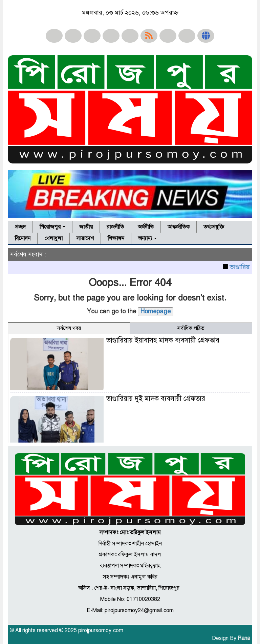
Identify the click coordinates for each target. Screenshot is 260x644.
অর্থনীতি (146, 227)
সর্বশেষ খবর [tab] (69, 328)
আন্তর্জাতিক (179, 227)
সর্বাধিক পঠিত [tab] (191, 328)
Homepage (156, 311)
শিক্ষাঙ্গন (116, 238)
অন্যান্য (147, 238)
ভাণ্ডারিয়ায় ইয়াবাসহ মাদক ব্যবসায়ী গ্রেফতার (163, 340)
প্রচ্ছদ (20, 227)
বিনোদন (23, 238)
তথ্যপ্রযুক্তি (214, 227)
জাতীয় (86, 227)
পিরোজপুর (52, 227)
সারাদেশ (85, 238)
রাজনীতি (115, 227)
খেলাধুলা (53, 238)
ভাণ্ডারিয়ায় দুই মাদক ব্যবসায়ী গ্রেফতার (156, 399)
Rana (244, 638)
